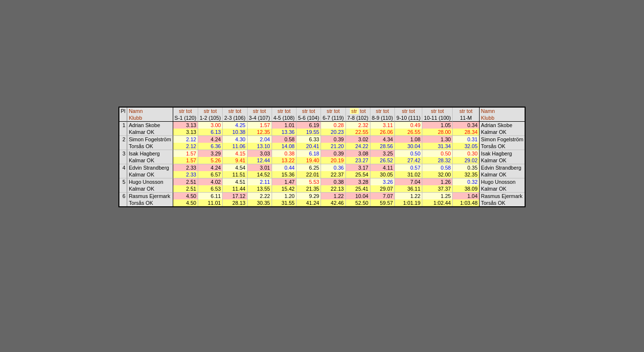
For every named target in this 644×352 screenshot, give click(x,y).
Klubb (135, 118)
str (182, 111)
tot (189, 111)
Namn (136, 111)
